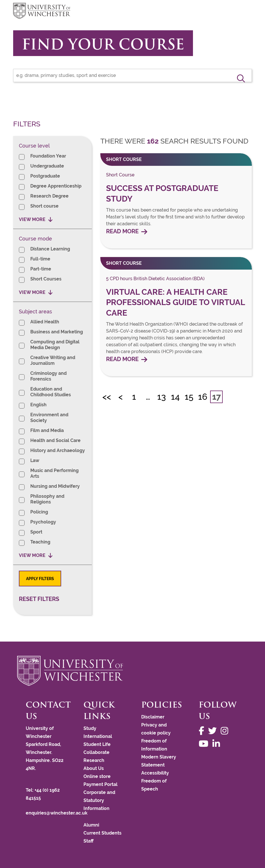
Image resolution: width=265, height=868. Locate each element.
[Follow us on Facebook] (203, 731)
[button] (241, 78)
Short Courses (46, 279)
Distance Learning (50, 249)
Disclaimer (153, 717)
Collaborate (96, 752)
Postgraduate (45, 176)
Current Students (102, 833)
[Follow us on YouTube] (205, 744)
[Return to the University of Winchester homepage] (132, 671)
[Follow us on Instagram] (226, 731)
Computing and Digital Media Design (55, 345)
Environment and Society (49, 418)
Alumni (91, 825)
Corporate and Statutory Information (99, 800)
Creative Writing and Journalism (53, 360)
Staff (88, 841)
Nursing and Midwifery (55, 486)
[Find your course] (132, 75)
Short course (44, 206)
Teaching (40, 542)
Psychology (43, 522)
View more (32, 219)
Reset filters (39, 599)
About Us (94, 768)
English (38, 405)
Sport (36, 532)
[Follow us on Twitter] (214, 731)
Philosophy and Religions (47, 499)
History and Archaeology (58, 450)
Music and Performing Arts (54, 473)
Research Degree (49, 196)
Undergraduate (47, 166)
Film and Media (47, 430)
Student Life (97, 744)
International (98, 736)
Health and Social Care (55, 440)
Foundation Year (48, 156)
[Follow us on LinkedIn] (218, 744)
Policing (39, 512)
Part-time (41, 269)
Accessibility (155, 773)
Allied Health (45, 322)
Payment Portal (100, 784)
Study (90, 728)
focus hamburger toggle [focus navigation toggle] (242, 12)
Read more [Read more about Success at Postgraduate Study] (122, 231)
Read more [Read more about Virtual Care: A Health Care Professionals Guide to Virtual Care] (122, 359)
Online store (97, 776)
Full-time (40, 259)
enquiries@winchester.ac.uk (57, 813)
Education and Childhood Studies (51, 392)
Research (94, 760)
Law (35, 460)
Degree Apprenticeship (56, 186)
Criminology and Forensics (48, 376)
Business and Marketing (57, 332)
